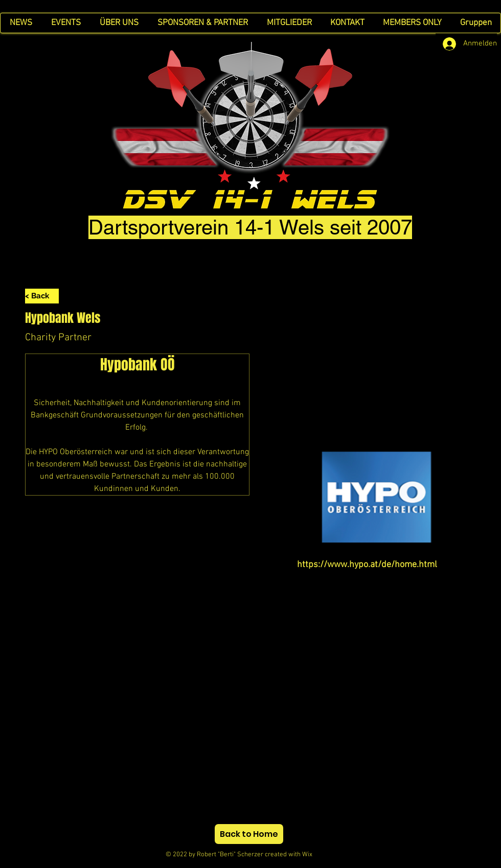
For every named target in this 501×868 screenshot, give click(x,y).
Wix (316, 855)
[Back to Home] (249, 834)
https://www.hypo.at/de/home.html (367, 565)
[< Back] (42, 296)
